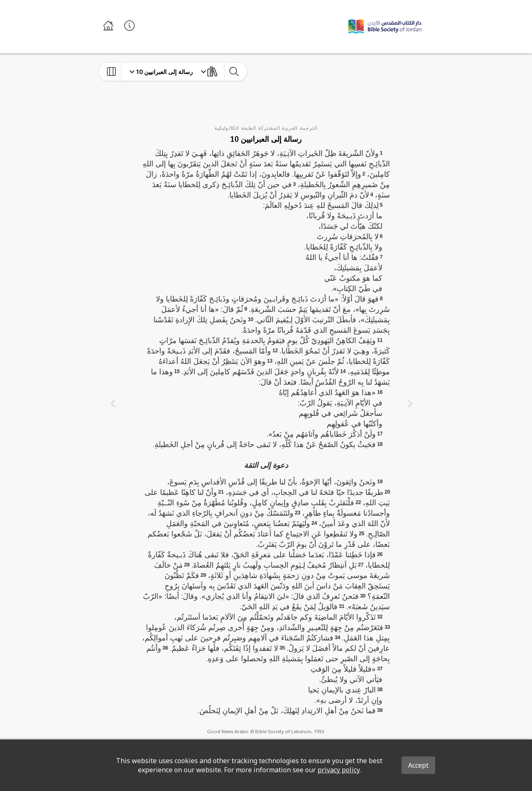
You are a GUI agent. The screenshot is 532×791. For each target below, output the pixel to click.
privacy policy (339, 770)
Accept (418, 765)
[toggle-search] (234, 72)
